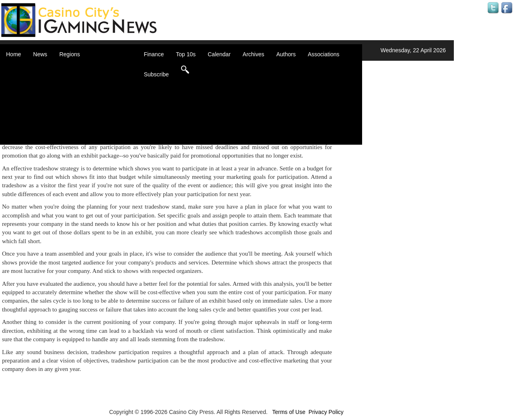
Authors (286, 54)
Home (13, 54)
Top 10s (186, 54)
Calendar (219, 54)
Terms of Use (288, 412)
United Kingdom (89, 125)
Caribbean (82, 92)
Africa (76, 68)
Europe (78, 100)
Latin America (86, 109)
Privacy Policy (326, 412)
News (40, 54)
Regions (69, 54)
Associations (324, 54)
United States (86, 133)
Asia (75, 76)
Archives (253, 54)
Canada (79, 84)
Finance (154, 54)
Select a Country (90, 141)
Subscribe (156, 74)
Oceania (80, 117)
